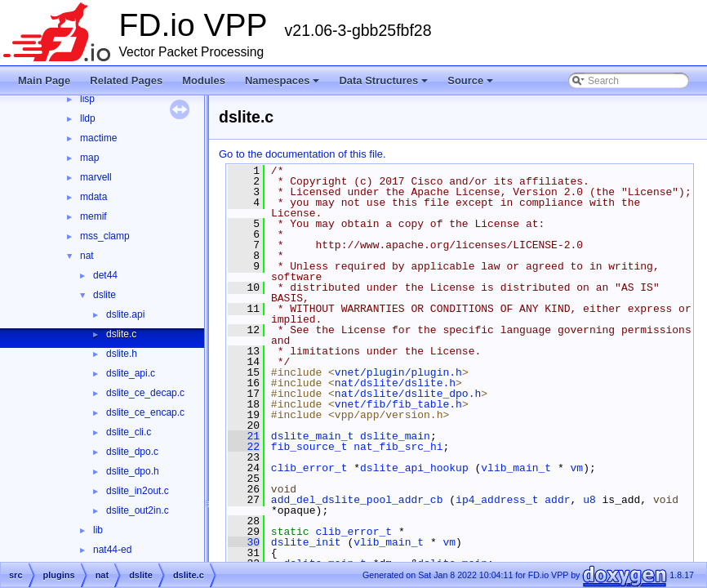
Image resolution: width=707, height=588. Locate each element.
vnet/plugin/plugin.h (398, 372)
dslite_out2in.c (138, 510)
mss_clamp (105, 236)
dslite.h (122, 354)
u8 (589, 500)
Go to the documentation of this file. (302, 154)
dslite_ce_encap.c (145, 412)
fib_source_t (309, 447)
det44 (105, 275)
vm (576, 468)
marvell (96, 177)
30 (244, 542)
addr (557, 500)
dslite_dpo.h (133, 471)
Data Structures (383, 80)
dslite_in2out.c (138, 491)
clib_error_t (309, 468)
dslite (104, 295)
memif (93, 216)
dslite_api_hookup (414, 468)
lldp (88, 118)
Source (470, 80)
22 (244, 447)
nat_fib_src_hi (398, 447)
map (89, 158)
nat (87, 256)
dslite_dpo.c (132, 452)
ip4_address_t (497, 500)
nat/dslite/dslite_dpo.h (408, 394)
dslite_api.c (131, 373)
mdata (93, 197)
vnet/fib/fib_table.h (398, 404)
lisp (87, 99)
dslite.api (125, 314)
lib (98, 530)
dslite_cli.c (129, 432)
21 (244, 436)
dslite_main (395, 436)
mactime (98, 138)
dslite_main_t (312, 436)
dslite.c (121, 334)
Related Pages (126, 80)
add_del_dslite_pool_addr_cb (357, 500)
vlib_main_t (516, 468)
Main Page (44, 80)
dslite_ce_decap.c (145, 393)
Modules (204, 80)
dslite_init (306, 542)
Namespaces (282, 80)
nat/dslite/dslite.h (395, 383)
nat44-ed (112, 550)
